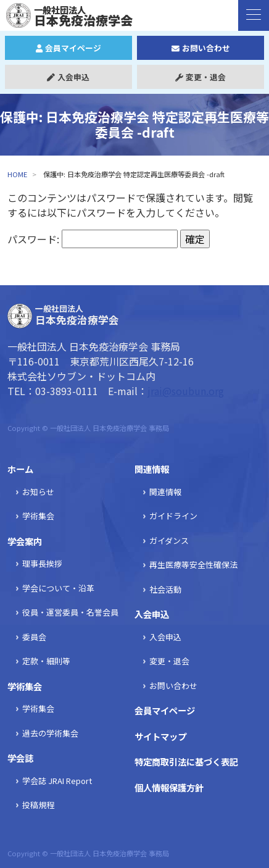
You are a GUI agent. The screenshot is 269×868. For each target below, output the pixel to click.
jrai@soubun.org (186, 391)
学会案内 (25, 541)
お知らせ (38, 492)
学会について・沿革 (58, 588)
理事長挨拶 (42, 563)
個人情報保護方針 (169, 787)
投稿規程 (38, 805)
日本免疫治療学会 (76, 16)
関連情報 (152, 469)
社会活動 (165, 589)
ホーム (20, 469)
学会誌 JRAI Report (57, 781)
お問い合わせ (201, 48)
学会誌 (20, 758)
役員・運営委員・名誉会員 (70, 612)
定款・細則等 (46, 661)
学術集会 (38, 516)
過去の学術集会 (50, 733)
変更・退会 (201, 77)
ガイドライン (173, 516)
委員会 (34, 637)
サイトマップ (160, 736)
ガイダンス (169, 540)
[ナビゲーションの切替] (254, 15)
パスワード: (93, 239)
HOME (17, 174)
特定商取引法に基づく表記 (186, 762)
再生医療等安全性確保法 (193, 565)
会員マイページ (68, 48)
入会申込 (68, 77)
